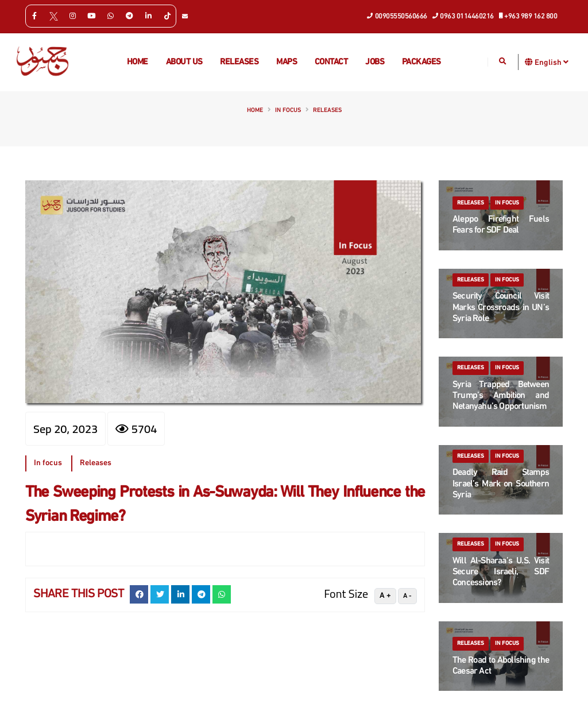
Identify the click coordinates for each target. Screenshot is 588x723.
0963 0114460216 (463, 16)
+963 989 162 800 (529, 16)
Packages (421, 62)
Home (138, 62)
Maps (287, 62)
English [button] (552, 62)
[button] (529, 62)
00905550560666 (397, 16)
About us (184, 62)
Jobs (375, 62)
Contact (331, 62)
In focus (288, 111)
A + (385, 596)
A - (407, 596)
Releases (239, 62)
